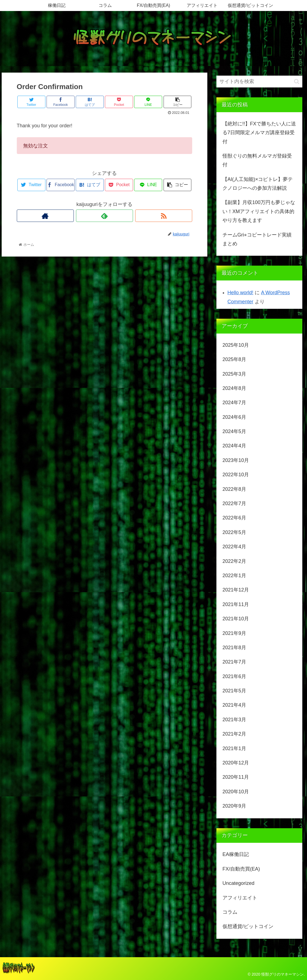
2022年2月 (234, 561)
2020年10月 (236, 792)
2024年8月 (234, 388)
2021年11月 (236, 604)
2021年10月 (236, 619)
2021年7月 (234, 662)
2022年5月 (234, 532)
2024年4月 (234, 446)
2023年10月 (236, 460)
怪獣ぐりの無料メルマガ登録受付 (257, 160)
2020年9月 (234, 806)
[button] (297, 82)
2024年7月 (234, 403)
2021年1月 (234, 748)
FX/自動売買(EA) (241, 869)
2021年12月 (236, 590)
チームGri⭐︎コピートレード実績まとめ (257, 239)
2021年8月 (234, 648)
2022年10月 (236, 475)
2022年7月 (234, 503)
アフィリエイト (240, 898)
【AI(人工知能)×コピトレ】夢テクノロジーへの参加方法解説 (258, 184)
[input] (260, 82)
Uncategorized (238, 883)
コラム (230, 912)
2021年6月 (234, 676)
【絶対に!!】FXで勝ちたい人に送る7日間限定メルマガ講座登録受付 (259, 133)
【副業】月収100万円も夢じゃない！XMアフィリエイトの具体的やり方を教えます (259, 211)
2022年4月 (234, 547)
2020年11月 (236, 777)
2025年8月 (234, 359)
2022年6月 (234, 518)
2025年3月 (234, 374)
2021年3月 (234, 720)
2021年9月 (234, 633)
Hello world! (240, 293)
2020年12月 (236, 763)
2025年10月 (236, 345)
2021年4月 (234, 705)
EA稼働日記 (236, 854)
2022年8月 (234, 489)
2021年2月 (234, 734)
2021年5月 (234, 691)
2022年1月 (234, 576)
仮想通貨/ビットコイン (248, 926)
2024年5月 (234, 431)
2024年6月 (234, 417)
